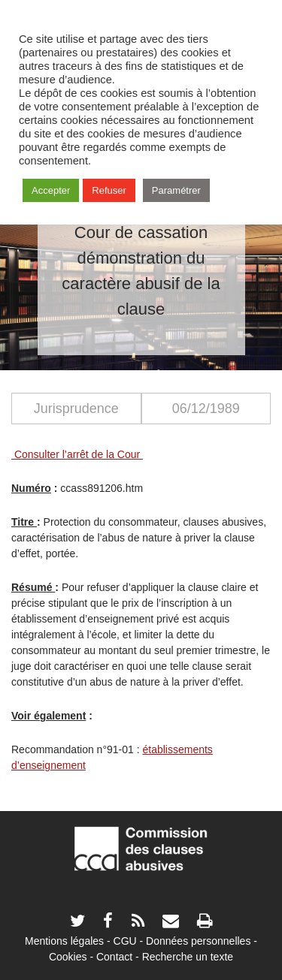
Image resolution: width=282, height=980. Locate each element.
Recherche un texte (188, 957)
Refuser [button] (109, 190)
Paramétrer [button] (176, 190)
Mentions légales (64, 941)
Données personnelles (198, 941)
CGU (125, 941)
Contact (114, 957)
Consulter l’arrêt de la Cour (77, 454)
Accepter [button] (51, 190)
